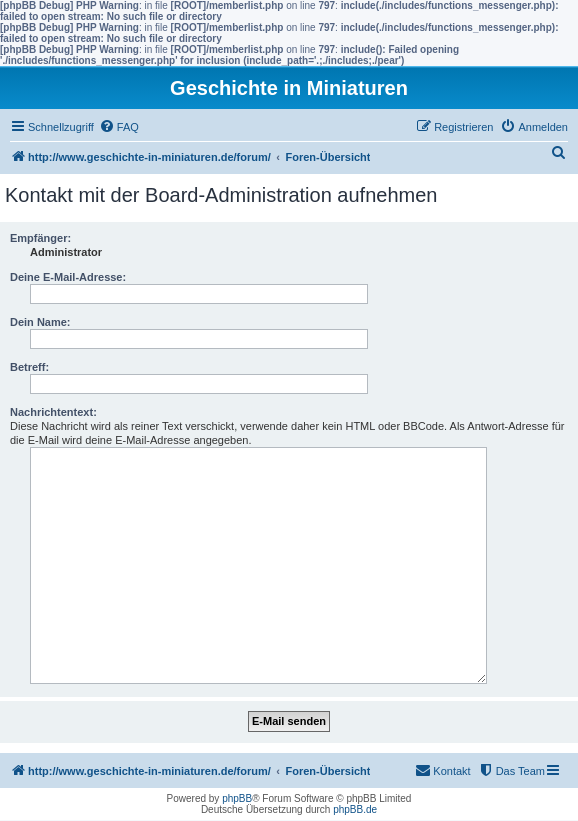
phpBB (237, 798)
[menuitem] (119, 127)
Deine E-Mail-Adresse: (68, 277)
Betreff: (29, 367)
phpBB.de (355, 809)
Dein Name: (40, 322)
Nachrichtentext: (53, 412)
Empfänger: (40, 238)
